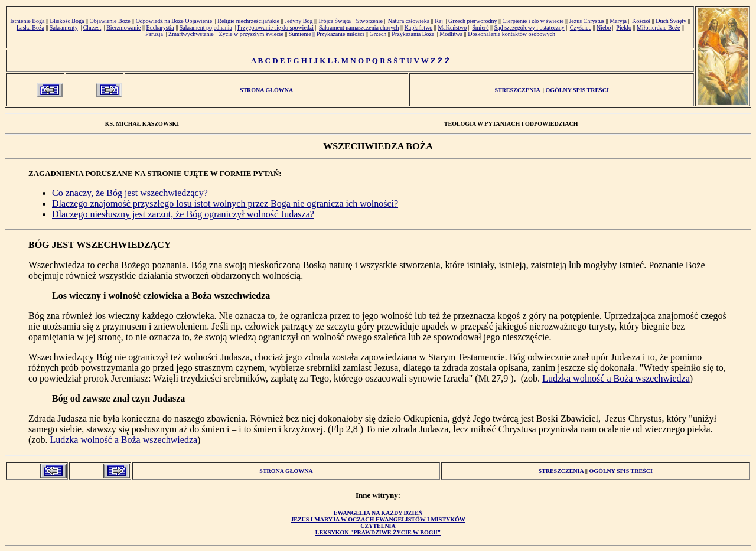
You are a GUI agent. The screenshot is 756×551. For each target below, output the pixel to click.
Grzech (378, 34)
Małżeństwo (452, 27)
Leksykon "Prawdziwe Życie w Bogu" (378, 532)
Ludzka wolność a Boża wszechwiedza (616, 378)
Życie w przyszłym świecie (251, 34)
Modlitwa (451, 34)
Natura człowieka (409, 21)
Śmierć (480, 27)
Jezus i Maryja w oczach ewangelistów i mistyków (378, 519)
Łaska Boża (30, 27)
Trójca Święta (334, 21)
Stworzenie (369, 21)
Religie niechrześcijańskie (248, 21)
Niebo (604, 27)
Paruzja (154, 34)
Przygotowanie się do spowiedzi (276, 27)
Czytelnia (378, 526)
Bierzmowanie (123, 27)
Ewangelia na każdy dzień (378, 513)
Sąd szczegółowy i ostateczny (529, 27)
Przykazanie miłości (340, 34)
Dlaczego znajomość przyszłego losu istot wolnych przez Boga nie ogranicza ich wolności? (225, 203)
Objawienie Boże (110, 21)
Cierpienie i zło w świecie (533, 21)
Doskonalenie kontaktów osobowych (511, 34)
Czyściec (581, 27)
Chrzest (92, 27)
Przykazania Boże (413, 34)
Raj (439, 21)
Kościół (641, 21)
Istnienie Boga (27, 21)
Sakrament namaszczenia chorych (359, 27)
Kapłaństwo (419, 27)
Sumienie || (303, 34)
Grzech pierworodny (472, 21)
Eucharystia (160, 27)
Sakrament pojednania (206, 27)
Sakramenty (64, 27)
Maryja (618, 21)
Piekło (624, 27)
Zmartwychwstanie (191, 34)
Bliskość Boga (67, 21)
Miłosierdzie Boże (659, 27)
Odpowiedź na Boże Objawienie (174, 21)
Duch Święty (671, 21)
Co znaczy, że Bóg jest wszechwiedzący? (130, 193)
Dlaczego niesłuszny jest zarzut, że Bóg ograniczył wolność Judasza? (183, 214)
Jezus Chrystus (586, 21)
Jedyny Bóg (299, 21)
